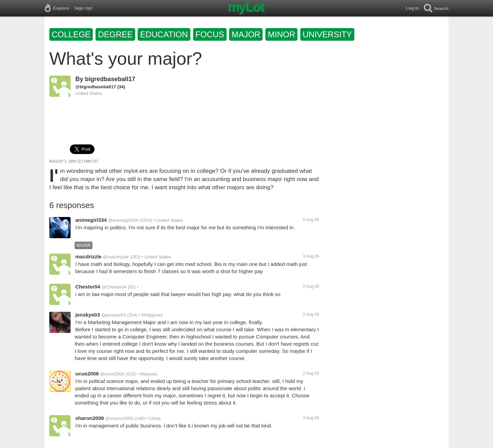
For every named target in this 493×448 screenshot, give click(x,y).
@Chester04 (114, 287)
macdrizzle (89, 257)
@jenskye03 (114, 315)
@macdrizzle (116, 257)
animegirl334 (91, 220)
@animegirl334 (123, 220)
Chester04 (88, 287)
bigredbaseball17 (110, 79)
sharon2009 (90, 418)
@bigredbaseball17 (96, 87)
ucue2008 (87, 374)
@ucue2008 (112, 374)
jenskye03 (88, 315)
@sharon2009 (119, 418)
